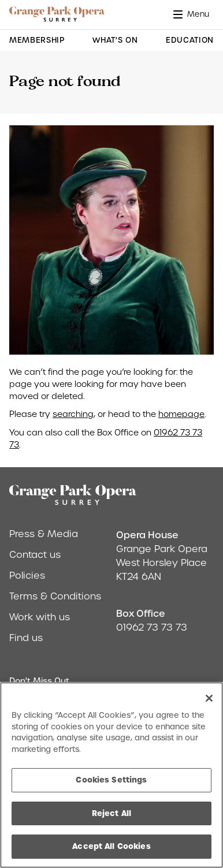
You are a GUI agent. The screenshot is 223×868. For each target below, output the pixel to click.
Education (190, 40)
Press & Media (44, 534)
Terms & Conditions (55, 596)
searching (73, 414)
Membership (37, 40)
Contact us (35, 555)
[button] (194, 14)
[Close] (209, 698)
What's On (115, 40)
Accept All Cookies (111, 846)
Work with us (40, 617)
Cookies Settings (111, 780)
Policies (27, 575)
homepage (181, 414)
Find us (26, 638)
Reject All (112, 813)
